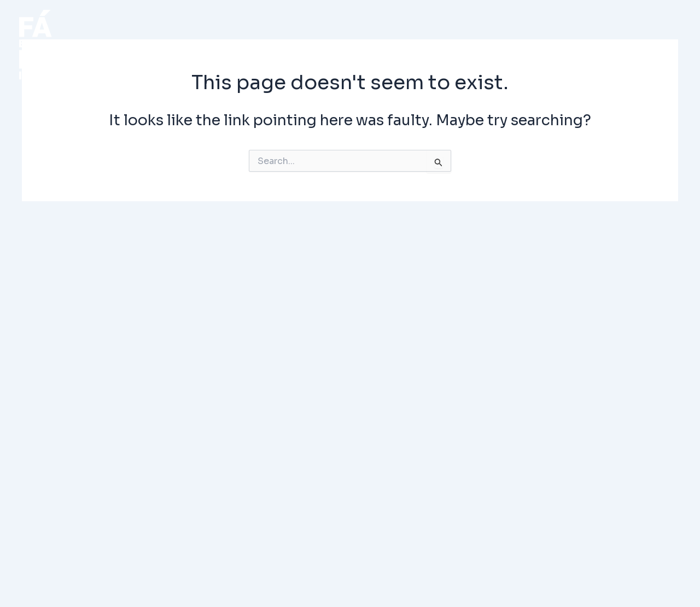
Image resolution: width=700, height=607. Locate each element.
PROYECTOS (264, 45)
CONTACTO (629, 45)
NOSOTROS (525, 45)
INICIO (173, 45)
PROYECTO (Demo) (395, 45)
